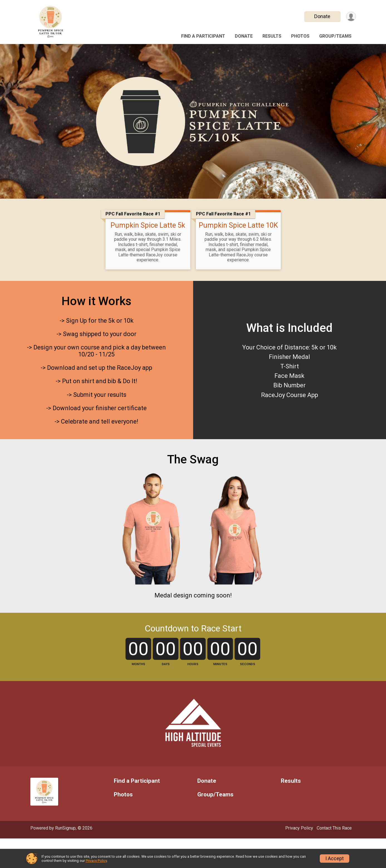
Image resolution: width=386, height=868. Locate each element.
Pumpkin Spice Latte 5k (148, 225)
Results (272, 36)
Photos (300, 36)
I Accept (335, 859)
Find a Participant (203, 36)
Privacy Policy (96, 861)
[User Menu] (351, 17)
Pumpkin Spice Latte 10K (238, 225)
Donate (322, 16)
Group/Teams (335, 36)
